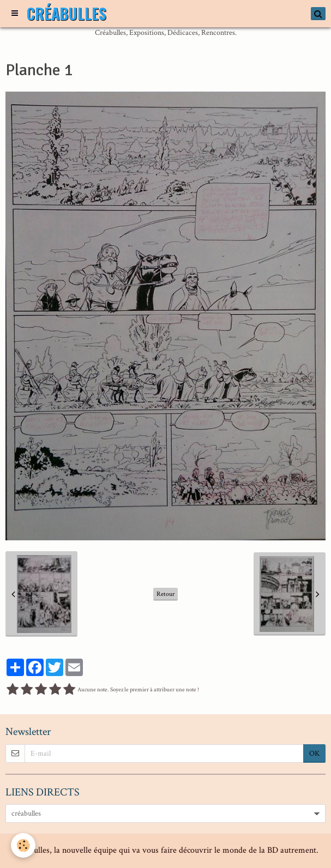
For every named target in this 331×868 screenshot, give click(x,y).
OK (314, 754)
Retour (165, 594)
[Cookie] (23, 845)
